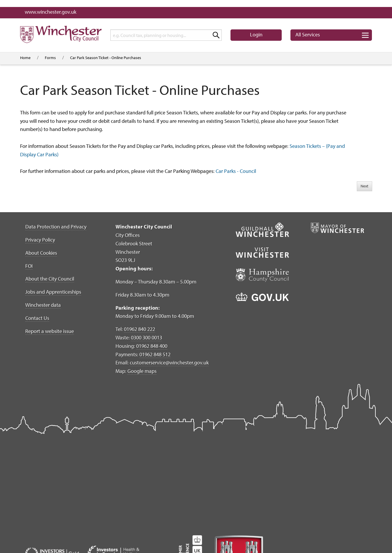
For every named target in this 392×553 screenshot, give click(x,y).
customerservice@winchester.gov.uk (169, 363)
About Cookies (41, 253)
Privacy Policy (40, 240)
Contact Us (37, 318)
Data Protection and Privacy (56, 227)
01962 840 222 (140, 329)
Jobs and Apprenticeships (53, 292)
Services (308, 34)
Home (25, 58)
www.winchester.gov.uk (50, 12)
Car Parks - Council (236, 171)
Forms (50, 58)
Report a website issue (50, 331)
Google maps (142, 371)
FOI (29, 266)
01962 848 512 (155, 354)
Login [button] (256, 34)
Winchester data (43, 305)
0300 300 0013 (147, 337)
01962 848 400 (152, 346)
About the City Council (50, 279)
